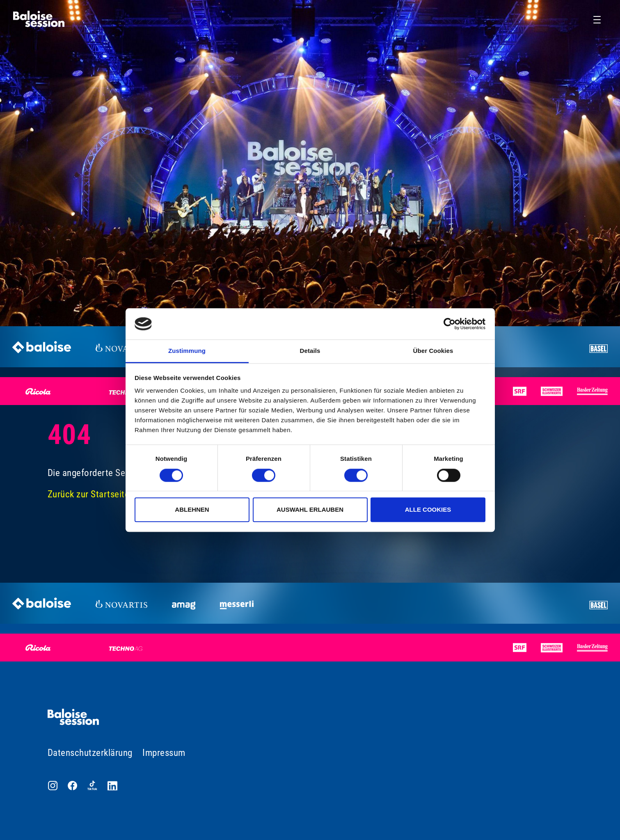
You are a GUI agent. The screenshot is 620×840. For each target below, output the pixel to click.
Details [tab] (310, 351)
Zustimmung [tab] (187, 351)
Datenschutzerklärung (90, 753)
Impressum (164, 753)
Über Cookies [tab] (433, 351)
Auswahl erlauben (310, 509)
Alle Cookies (428, 509)
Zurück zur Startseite (89, 494)
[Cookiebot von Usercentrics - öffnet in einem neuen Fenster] (450, 324)
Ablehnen (192, 509)
